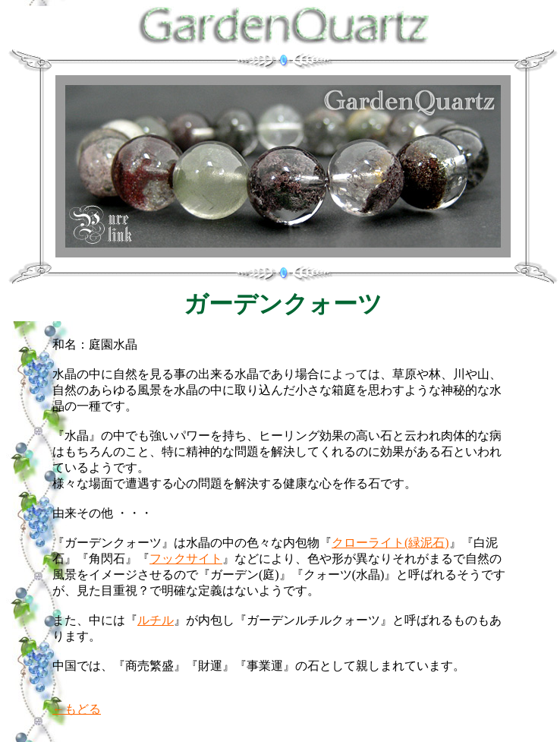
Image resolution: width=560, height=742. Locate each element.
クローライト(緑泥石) (390, 543)
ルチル (156, 620)
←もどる (77, 709)
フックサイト (186, 559)
